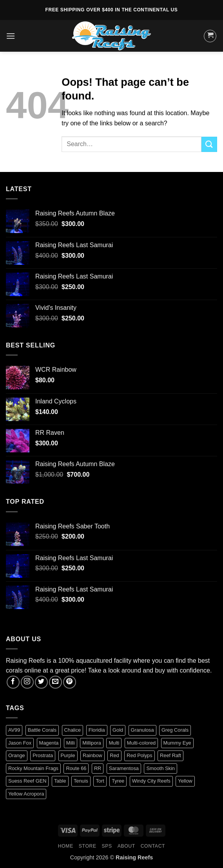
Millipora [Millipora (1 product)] (92, 743)
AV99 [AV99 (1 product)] (14, 730)
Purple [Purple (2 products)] (68, 755)
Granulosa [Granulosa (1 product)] (142, 730)
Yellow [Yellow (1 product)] (185, 781)
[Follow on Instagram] (27, 682)
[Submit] (209, 144)
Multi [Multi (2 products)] (114, 743)
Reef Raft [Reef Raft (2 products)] (170, 755)
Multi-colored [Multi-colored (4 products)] (141, 743)
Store (88, 846)
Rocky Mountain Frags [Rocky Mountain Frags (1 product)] (33, 768)
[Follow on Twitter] (41, 682)
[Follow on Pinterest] (70, 682)
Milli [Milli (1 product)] (71, 743)
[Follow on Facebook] (13, 682)
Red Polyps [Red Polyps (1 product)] (139, 755)
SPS (107, 846)
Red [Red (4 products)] (114, 755)
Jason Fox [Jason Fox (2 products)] (20, 743)
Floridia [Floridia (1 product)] (97, 730)
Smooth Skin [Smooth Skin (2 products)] (160, 768)
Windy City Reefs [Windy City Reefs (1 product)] (151, 781)
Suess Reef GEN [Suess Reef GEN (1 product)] (27, 781)
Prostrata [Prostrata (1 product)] (43, 755)
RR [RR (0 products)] (98, 768)
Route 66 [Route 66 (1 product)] (76, 768)
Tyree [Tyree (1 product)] (118, 781)
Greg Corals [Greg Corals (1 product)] (175, 730)
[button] (11, 36)
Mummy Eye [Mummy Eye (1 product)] (177, 743)
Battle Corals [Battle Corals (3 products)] (42, 730)
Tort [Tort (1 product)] (100, 781)
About (126, 846)
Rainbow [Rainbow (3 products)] (92, 755)
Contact (153, 846)
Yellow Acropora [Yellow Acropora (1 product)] (26, 794)
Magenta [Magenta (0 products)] (49, 743)
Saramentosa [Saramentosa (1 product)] (124, 768)
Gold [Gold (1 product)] (118, 730)
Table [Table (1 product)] (60, 781)
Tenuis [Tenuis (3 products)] (81, 781)
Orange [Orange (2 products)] (17, 755)
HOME (66, 846)
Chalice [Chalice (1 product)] (73, 730)
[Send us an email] (55, 682)
